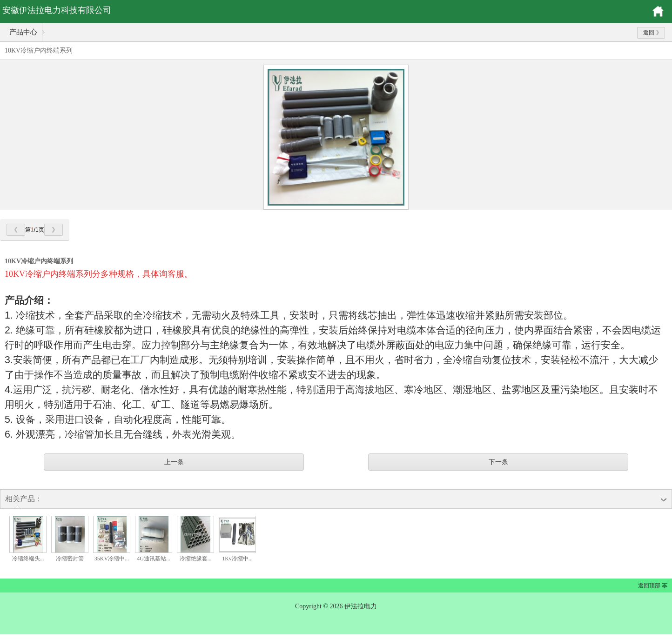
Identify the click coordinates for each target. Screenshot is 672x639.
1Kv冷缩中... (237, 559)
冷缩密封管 (70, 559)
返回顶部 (649, 586)
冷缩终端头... (28, 559)
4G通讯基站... (154, 559)
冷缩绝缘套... (196, 559)
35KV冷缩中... (112, 559)
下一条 (498, 462)
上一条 (174, 462)
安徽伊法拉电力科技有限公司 (57, 10)
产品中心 (23, 32)
